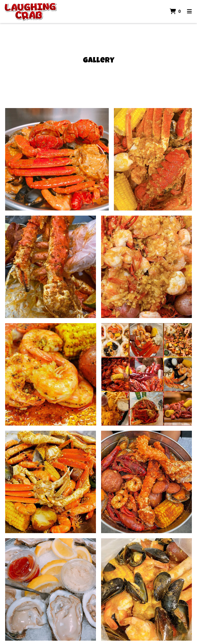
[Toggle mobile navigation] (189, 12)
